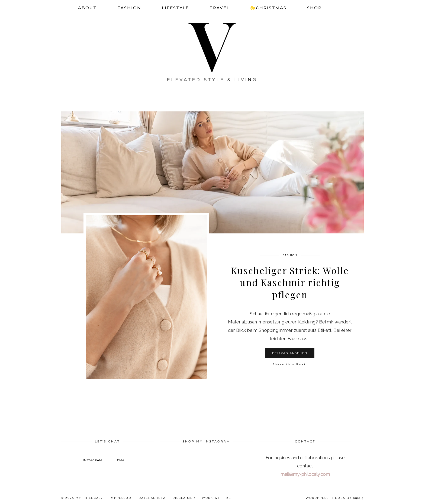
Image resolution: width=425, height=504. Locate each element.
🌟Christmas (268, 8)
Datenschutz (152, 498)
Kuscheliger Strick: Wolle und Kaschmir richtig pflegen (290, 282)
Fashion (129, 8)
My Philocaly (89, 498)
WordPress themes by (335, 498)
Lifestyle (175, 8)
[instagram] (93, 456)
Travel (220, 8)
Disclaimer (184, 498)
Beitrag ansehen (290, 353)
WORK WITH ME (217, 498)
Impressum (121, 498)
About (87, 8)
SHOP (314, 8)
